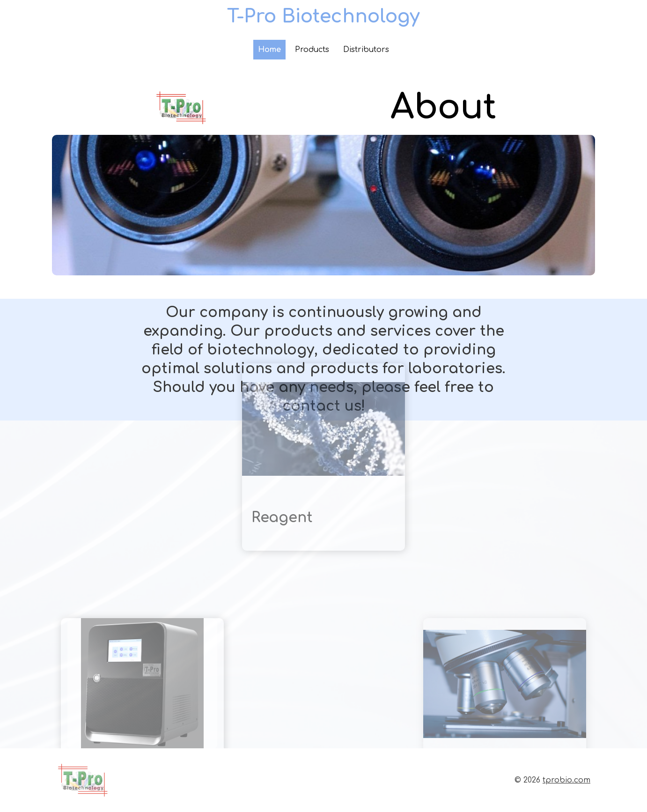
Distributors (366, 50)
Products (312, 50)
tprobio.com (566, 780)
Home (269, 50)
